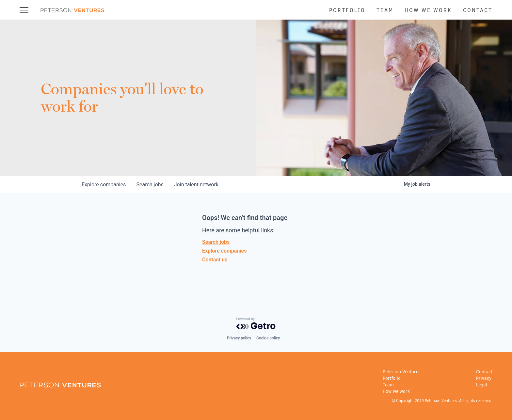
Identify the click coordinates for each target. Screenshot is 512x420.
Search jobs (216, 242)
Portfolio (347, 10)
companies (104, 185)
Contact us (215, 260)
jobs (150, 185)
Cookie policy (268, 338)
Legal (482, 385)
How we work (428, 10)
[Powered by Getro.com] (256, 323)
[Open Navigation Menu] (24, 10)
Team (385, 10)
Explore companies (224, 251)
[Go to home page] (72, 11)
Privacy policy (239, 338)
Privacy (484, 378)
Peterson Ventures (402, 372)
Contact (478, 10)
